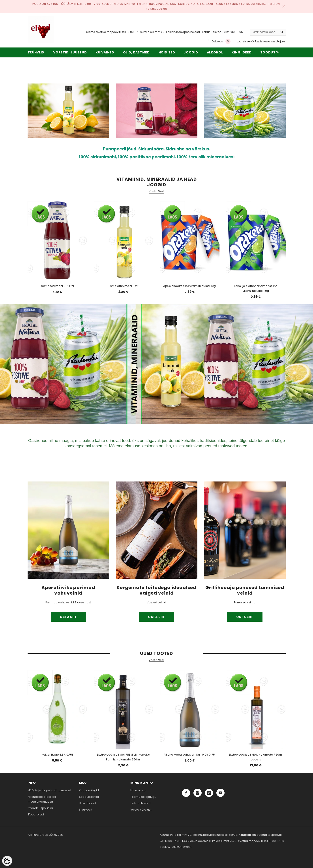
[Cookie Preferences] (7, 861)
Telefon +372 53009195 (227, 32)
